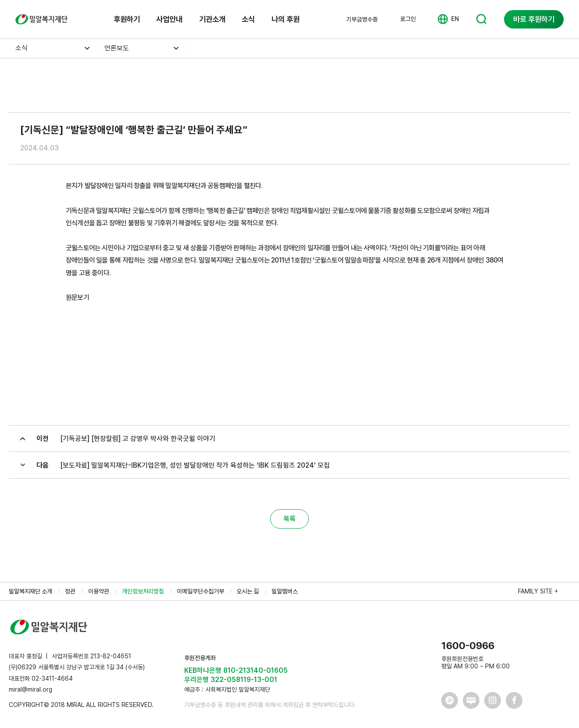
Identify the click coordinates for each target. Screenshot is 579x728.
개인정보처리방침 (143, 591)
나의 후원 (286, 19)
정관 (70, 591)
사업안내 (169, 19)
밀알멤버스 (285, 591)
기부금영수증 (362, 19)
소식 (248, 19)
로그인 (408, 19)
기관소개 (212, 19)
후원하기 (127, 19)
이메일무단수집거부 (200, 591)
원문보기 (77, 297)
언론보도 (117, 48)
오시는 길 (248, 591)
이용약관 (99, 591)
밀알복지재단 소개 (30, 591)
